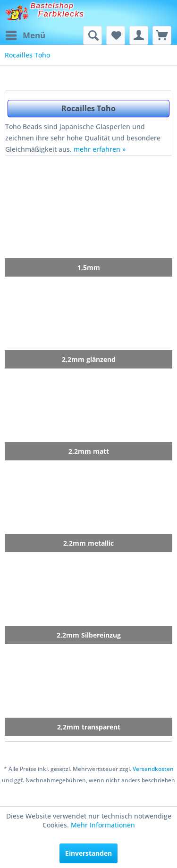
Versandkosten (153, 769)
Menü (25, 34)
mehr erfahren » (100, 149)
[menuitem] (25, 35)
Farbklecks (61, 14)
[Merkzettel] (116, 35)
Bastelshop (52, 5)
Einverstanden (88, 853)
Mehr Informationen (103, 825)
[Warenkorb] (162, 35)
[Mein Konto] (139, 35)
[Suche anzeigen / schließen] (93, 35)
